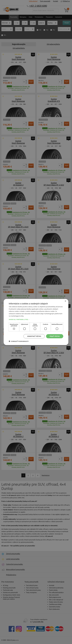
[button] (36, 319)
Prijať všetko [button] (55, 336)
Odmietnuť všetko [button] (34, 336)
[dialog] (36, 322)
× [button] (65, 301)
